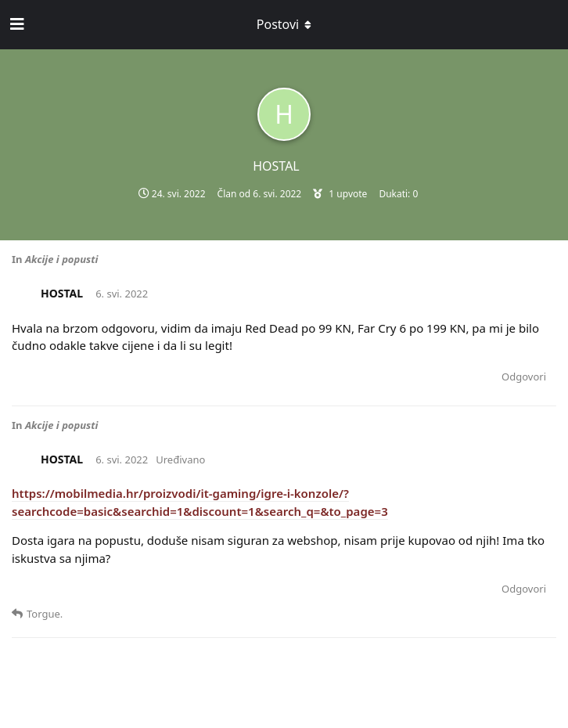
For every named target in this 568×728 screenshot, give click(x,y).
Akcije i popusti (62, 259)
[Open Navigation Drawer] (16, 24)
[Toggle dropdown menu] (284, 24)
